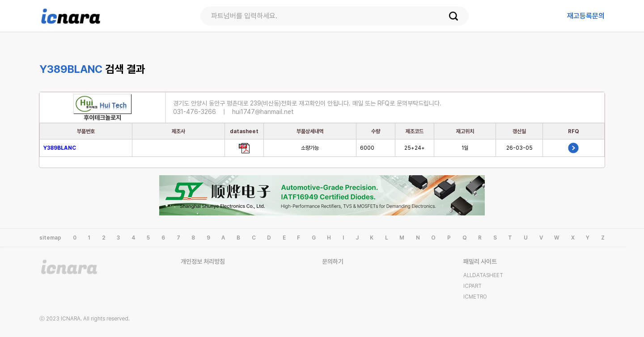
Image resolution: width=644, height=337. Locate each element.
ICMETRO (475, 297)
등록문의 (586, 16)
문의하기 (333, 261)
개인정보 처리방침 (203, 261)
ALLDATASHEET (483, 275)
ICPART (472, 286)
